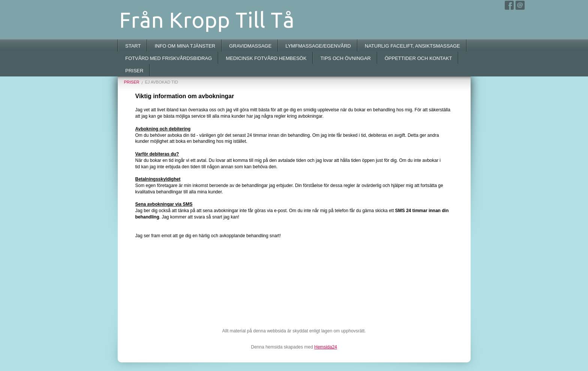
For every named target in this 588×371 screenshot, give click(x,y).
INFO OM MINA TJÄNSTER (185, 46)
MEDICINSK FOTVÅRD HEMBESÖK (266, 58)
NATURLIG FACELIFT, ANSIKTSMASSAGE (412, 46)
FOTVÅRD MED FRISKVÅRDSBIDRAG (169, 58)
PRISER (134, 71)
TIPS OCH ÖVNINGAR (345, 58)
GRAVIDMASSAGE (250, 46)
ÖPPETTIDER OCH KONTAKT (418, 58)
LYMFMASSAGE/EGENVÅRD (318, 46)
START (133, 46)
